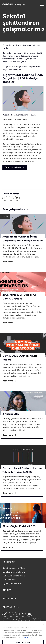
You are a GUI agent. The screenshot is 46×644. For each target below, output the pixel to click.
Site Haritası (10, 599)
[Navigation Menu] (42, 4)
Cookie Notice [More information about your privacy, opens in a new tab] (26, 639)
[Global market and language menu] (20, 5)
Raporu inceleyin (15, 167)
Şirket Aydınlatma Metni (14, 568)
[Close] (43, 626)
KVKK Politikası (10, 580)
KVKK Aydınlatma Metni (14, 576)
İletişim (7, 590)
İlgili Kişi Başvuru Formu (14, 572)
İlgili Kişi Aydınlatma (12, 584)
